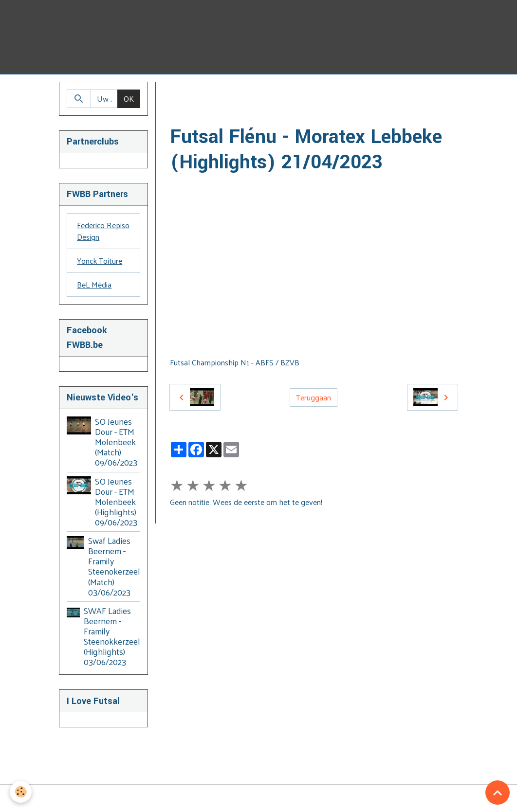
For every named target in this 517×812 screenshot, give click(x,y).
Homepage (188, 93)
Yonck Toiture (100, 261)
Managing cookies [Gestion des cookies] (259, 798)
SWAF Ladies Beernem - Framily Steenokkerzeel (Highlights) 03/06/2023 (112, 636)
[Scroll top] (498, 793)
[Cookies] (21, 792)
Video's (229, 93)
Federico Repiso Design (103, 231)
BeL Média (94, 284)
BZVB (261, 93)
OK (129, 99)
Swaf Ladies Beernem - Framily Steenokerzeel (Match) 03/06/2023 (114, 566)
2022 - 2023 (301, 93)
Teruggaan (314, 397)
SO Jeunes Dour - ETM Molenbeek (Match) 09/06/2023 (116, 442)
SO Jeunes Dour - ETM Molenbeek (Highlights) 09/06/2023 (116, 502)
